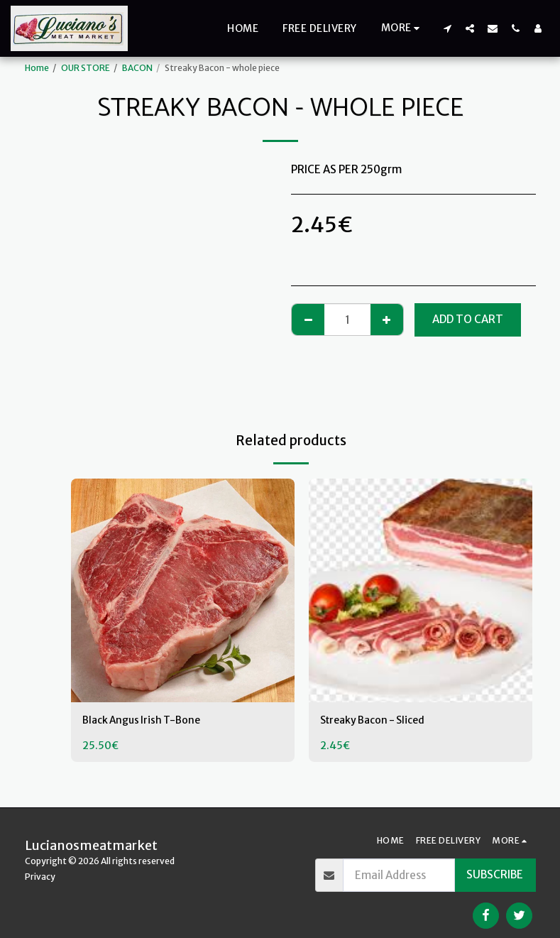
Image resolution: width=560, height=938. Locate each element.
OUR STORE (86, 68)
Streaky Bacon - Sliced (377, 721)
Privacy (40, 877)
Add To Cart (468, 319)
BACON (137, 68)
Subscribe (495, 874)
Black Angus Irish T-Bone (145, 721)
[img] (183, 590)
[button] (447, 28)
